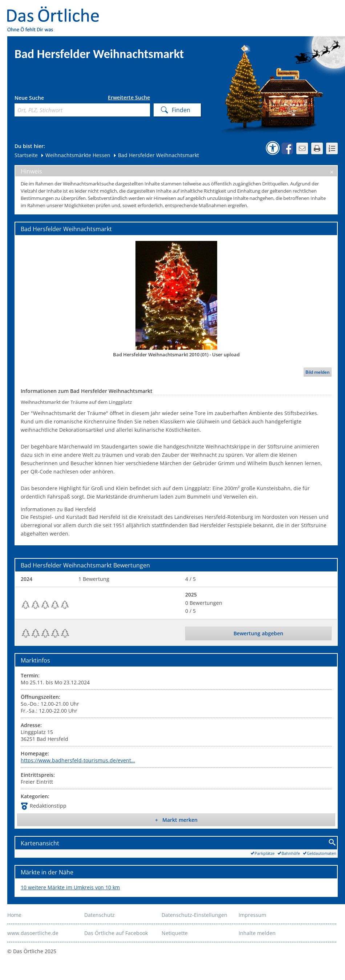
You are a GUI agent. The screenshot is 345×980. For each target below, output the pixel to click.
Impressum (252, 915)
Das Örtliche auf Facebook (116, 933)
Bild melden (318, 372)
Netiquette (175, 933)
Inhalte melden (257, 933)
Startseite (26, 155)
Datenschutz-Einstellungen (194, 915)
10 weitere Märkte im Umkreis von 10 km (70, 887)
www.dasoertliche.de (33, 933)
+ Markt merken (176, 820)
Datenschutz (100, 915)
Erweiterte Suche (129, 98)
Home (14, 915)
